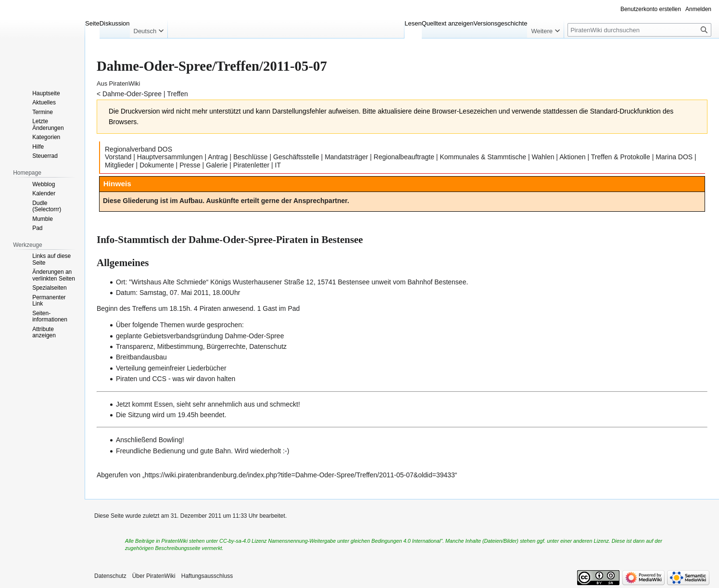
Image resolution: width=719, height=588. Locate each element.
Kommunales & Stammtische (483, 157)
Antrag (218, 157)
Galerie (217, 165)
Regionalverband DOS (139, 149)
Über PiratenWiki (154, 576)
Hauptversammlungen (170, 157)
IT (278, 165)
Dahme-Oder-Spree (132, 94)
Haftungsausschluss (207, 576)
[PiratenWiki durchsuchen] (639, 30)
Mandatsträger (346, 157)
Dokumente (157, 165)
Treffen (177, 94)
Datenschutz (110, 576)
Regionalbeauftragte (404, 157)
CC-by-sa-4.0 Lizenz (243, 541)
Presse (190, 165)
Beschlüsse (251, 157)
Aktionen (572, 157)
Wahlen (543, 157)
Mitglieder (120, 165)
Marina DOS (674, 157)
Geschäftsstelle (296, 157)
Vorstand (118, 157)
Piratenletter (251, 165)
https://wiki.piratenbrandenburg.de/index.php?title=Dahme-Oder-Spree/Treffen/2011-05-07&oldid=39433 (300, 475)
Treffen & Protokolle (621, 157)
